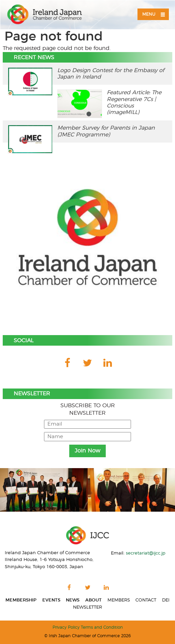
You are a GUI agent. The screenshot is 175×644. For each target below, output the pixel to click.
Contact (146, 600)
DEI (166, 600)
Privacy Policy (66, 628)
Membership (21, 600)
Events (51, 600)
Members (119, 600)
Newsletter (87, 608)
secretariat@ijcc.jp (146, 553)
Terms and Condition (102, 628)
